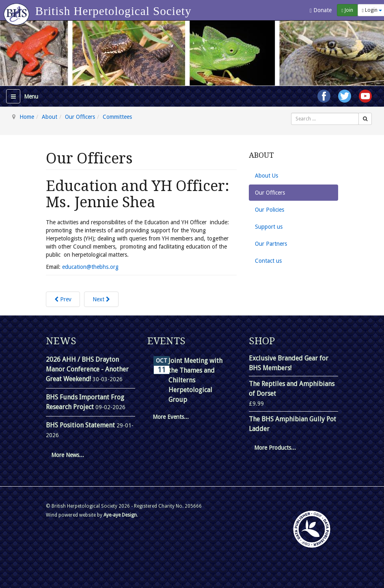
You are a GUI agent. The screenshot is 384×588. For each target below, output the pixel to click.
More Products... (275, 448)
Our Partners (271, 244)
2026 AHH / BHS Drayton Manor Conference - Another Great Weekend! (87, 369)
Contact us (268, 261)
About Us (266, 176)
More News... (68, 455)
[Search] (365, 119)
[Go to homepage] (18, 10)
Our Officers (80, 117)
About (50, 117)
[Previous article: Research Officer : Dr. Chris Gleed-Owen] (63, 299)
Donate (321, 10)
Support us (269, 227)
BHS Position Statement (81, 425)
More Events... (171, 417)
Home (27, 117)
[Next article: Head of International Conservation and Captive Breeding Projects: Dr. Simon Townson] (101, 299)
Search (291, 113)
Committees (117, 117)
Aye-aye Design (120, 515)
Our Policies (270, 210)
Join (347, 10)
